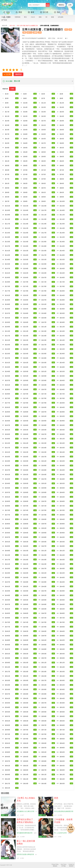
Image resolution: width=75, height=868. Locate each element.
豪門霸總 (4, 20)
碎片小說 (12, 26)
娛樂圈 (33, 26)
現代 (18, 26)
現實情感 (17, 17)
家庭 (53, 17)
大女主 (33, 17)
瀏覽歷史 (61, 5)
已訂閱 (8, 74)
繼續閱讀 (18, 74)
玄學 (21, 26)
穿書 (24, 26)
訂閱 (70, 5)
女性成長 (61, 17)
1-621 (12, 89)
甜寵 (40, 17)
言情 (37, 26)
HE (46, 17)
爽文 (25, 17)
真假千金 (28, 26)
